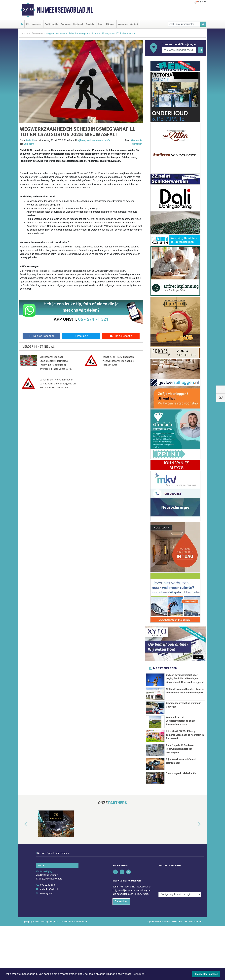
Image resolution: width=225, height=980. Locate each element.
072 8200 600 (47, 902)
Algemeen (37, 24)
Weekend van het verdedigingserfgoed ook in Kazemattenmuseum (181, 721)
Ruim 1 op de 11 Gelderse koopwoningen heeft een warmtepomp (180, 762)
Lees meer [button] (139, 974)
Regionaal (78, 24)
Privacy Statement (194, 939)
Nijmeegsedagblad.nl (65, 10)
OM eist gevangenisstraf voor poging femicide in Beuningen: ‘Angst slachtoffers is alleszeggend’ (185, 679)
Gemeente (66, 24)
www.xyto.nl (47, 911)
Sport (101, 24)
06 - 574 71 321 (93, 319)
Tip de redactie (121, 336)
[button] (22, 848)
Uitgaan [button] (110, 24)
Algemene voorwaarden (158, 939)
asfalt (108, 140)
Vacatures (123, 24)
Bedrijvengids (51, 24)
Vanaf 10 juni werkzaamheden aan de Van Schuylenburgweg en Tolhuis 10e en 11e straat (58, 383)
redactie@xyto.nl (49, 906)
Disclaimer (177, 939)
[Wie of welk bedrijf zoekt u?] (179, 50)
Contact (134, 24)
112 (28, 24)
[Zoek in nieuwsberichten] (184, 24)
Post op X (81, 336)
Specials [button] (90, 24)
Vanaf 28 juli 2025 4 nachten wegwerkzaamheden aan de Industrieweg (118, 361)
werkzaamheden (95, 140)
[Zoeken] (203, 24)
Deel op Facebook (41, 336)
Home (25, 34)
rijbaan (82, 140)
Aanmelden (121, 919)
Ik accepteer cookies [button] (206, 974)
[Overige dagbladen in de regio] (180, 895)
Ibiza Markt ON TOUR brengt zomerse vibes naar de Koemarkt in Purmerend (185, 735)
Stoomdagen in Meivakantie (181, 798)
